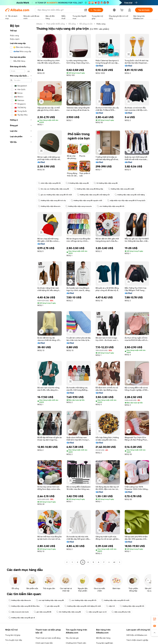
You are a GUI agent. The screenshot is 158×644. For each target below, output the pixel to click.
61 (114, 562)
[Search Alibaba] (60, 10)
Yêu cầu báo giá (72, 638)
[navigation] (20, 293)
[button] (86, 10)
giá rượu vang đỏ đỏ (43, 612)
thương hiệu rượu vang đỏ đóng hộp (89, 189)
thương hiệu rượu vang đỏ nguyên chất (87, 201)
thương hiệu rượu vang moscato (79, 206)
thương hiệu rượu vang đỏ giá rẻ (22, 618)
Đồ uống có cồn (86, 24)
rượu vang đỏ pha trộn (121, 612)
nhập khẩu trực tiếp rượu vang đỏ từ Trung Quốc (126, 201)
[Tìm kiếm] (96, 10)
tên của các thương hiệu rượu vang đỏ (54, 189)
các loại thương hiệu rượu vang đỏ (50, 600)
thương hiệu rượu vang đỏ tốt (132, 606)
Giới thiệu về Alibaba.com (137, 635)
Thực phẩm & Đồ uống (55, 24)
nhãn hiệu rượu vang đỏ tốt (49, 183)
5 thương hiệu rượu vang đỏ (77, 183)
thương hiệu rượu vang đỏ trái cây (52, 201)
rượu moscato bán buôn (19, 612)
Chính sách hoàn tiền (44, 643)
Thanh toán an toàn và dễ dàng (48, 638)
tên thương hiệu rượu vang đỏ (69, 612)
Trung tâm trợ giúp (13, 635)
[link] (155, 619)
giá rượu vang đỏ (52, 606)
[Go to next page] (120, 562)
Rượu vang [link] (101, 24)
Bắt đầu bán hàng (103, 638)
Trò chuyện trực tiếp (14, 640)
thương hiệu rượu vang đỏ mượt (121, 189)
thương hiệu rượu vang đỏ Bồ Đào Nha (24, 606)
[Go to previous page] (67, 562)
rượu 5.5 (110, 606)
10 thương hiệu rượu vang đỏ (106, 183)
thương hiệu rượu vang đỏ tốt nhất (115, 600)
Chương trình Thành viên (76, 643)
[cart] (122, 10)
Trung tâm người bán (105, 643)
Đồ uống (72, 24)
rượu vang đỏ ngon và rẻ (96, 612)
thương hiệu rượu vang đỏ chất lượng (130, 195)
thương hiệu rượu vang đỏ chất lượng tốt (93, 195)
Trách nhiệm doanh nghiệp (137, 640)
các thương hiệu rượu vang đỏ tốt (111, 206)
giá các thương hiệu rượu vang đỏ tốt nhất (55, 195)
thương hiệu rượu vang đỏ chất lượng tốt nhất (83, 606)
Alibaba (39, 24)
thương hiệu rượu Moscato (49, 206)
